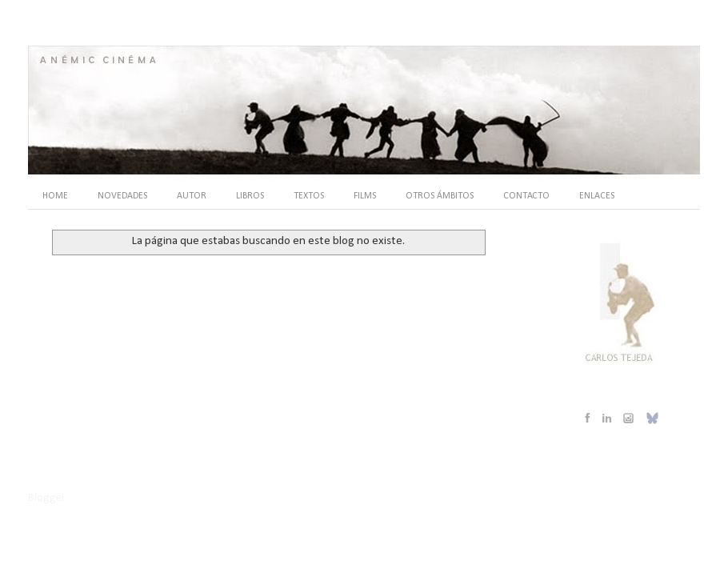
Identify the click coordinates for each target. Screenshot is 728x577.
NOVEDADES (122, 196)
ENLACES (597, 196)
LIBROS (250, 196)
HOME (55, 196)
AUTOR (192, 196)
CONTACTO (526, 196)
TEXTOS (309, 196)
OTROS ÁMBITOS (440, 196)
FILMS (365, 196)
